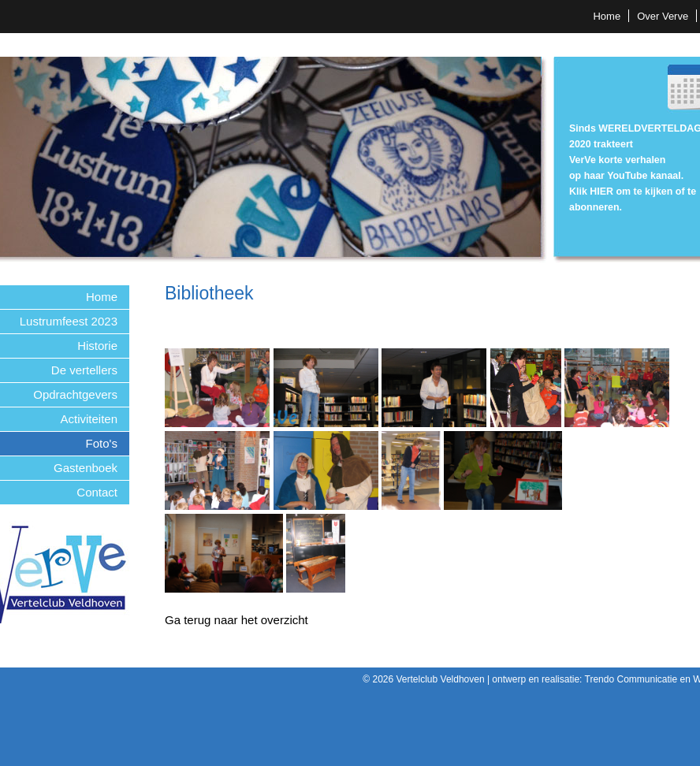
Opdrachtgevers (75, 394)
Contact (97, 492)
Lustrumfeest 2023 (69, 321)
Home (607, 16)
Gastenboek (86, 468)
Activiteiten (89, 419)
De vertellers (84, 370)
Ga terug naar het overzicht (236, 620)
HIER (601, 191)
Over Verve (663, 16)
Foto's (102, 443)
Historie (97, 346)
